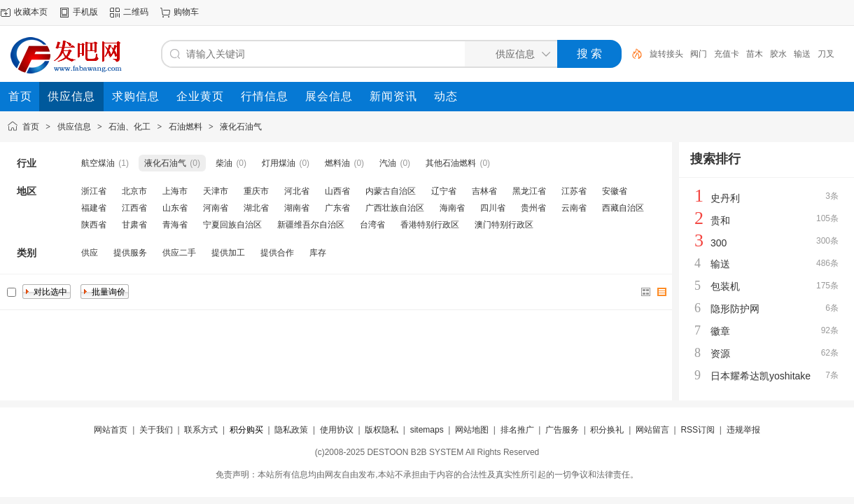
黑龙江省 (529, 191)
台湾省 (372, 225)
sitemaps (427, 430)
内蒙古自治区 (391, 191)
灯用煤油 (279, 163)
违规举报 (743, 430)
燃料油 (337, 163)
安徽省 (615, 191)
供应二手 (179, 253)
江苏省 (574, 191)
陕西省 (94, 225)
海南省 (452, 208)
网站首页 (111, 430)
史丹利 (725, 198)
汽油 (388, 163)
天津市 (216, 191)
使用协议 (337, 430)
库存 (318, 253)
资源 (720, 353)
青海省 (175, 225)
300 (719, 243)
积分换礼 (607, 430)
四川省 (493, 208)
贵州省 (533, 208)
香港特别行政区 (430, 225)
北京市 (134, 191)
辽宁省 (444, 191)
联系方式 (201, 430)
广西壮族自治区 (395, 208)
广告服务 (562, 430)
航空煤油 (98, 163)
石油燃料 (185, 127)
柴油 (224, 163)
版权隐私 (381, 430)
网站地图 (472, 430)
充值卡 (727, 54)
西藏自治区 (623, 208)
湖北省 (256, 208)
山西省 (337, 191)
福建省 (94, 208)
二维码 (136, 12)
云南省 (574, 208)
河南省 (216, 208)
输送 (802, 54)
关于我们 (156, 430)
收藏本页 (31, 12)
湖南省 (297, 208)
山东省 (175, 208)
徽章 (720, 331)
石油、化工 (129, 127)
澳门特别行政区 (504, 225)
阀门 (699, 54)
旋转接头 (666, 54)
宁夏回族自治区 (232, 225)
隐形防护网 (735, 309)
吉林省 (484, 191)
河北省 (297, 191)
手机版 (85, 12)
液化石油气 (241, 127)
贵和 (720, 220)
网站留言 (652, 430)
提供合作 (277, 253)
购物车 (186, 12)
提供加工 (228, 253)
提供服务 (130, 253)
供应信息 (74, 127)
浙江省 (94, 191)
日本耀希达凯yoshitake (761, 376)
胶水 (778, 54)
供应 (90, 253)
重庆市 (256, 191)
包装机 (725, 286)
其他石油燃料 (451, 163)
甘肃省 (134, 225)
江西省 (134, 208)
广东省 (337, 208)
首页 (31, 127)
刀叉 (826, 54)
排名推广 (517, 430)
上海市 (175, 191)
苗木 (755, 54)
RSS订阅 (698, 430)
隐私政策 (291, 430)
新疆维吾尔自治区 (311, 225)
